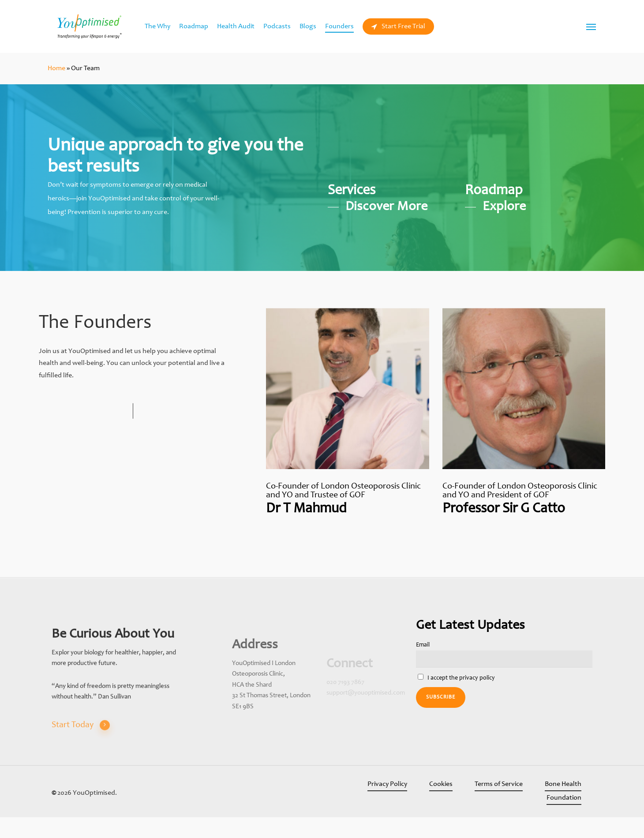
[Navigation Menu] (592, 26)
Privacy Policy (387, 784)
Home (56, 68)
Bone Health (563, 784)
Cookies (441, 784)
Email (423, 645)
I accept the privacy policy (457, 678)
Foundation (564, 798)
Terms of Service (499, 784)
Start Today (81, 745)
